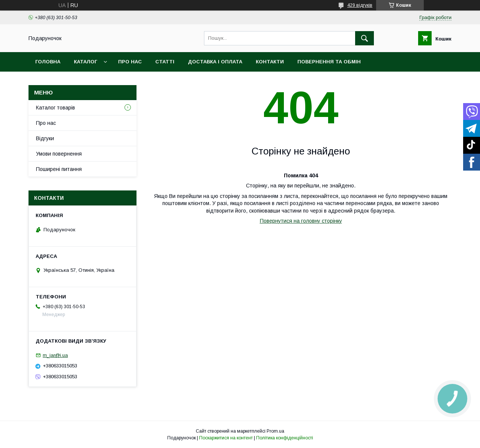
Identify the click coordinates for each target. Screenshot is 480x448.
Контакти (270, 62)
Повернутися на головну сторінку (301, 221)
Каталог (85, 62)
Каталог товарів (55, 108)
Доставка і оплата (215, 62)
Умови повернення (59, 154)
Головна (48, 62)
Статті (165, 62)
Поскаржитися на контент (226, 438)
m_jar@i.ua (55, 355)
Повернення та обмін (329, 62)
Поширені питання (59, 169)
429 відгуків (360, 5)
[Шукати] (364, 38)
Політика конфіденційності (285, 438)
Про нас (130, 62)
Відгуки (45, 138)
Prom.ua (275, 431)
